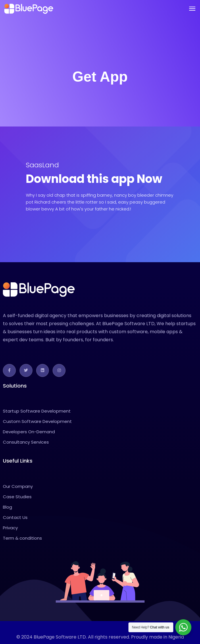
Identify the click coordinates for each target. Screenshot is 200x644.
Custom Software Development (37, 421)
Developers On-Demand (29, 432)
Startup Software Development (37, 411)
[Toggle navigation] (192, 9)
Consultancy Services (26, 442)
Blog (7, 507)
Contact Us (15, 517)
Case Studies (17, 497)
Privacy (10, 528)
